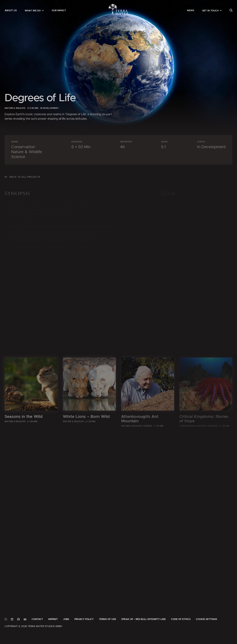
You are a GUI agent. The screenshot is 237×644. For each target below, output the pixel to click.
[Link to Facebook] (18, 619)
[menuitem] (11, 11)
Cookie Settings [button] (206, 619)
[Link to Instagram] (6, 619)
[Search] (231, 11)
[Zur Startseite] (119, 11)
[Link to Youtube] (25, 619)
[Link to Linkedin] (12, 619)
